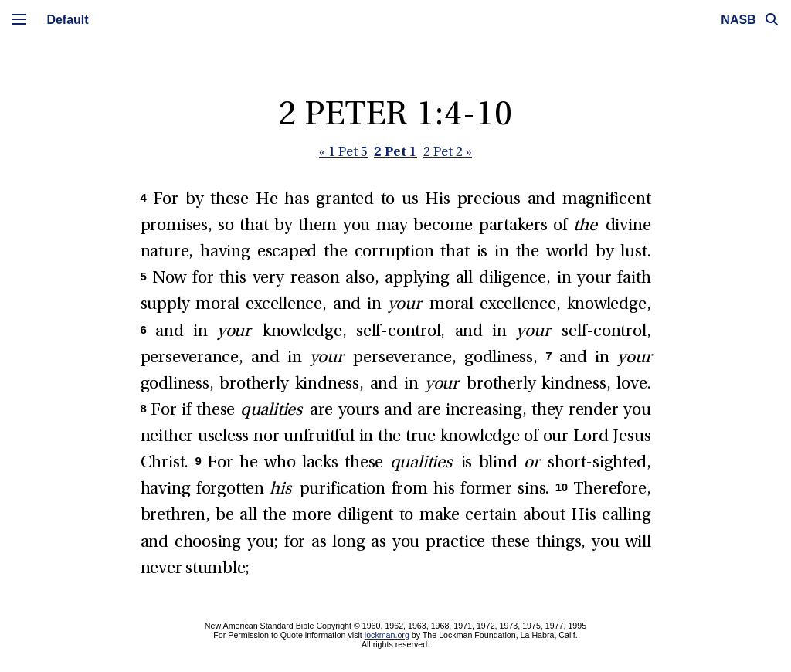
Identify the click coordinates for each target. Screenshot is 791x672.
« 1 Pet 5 (343, 153)
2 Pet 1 (395, 151)
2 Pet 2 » (448, 153)
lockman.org (387, 635)
